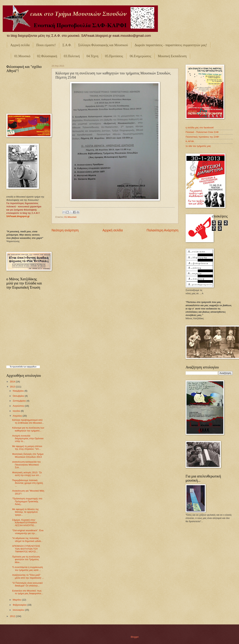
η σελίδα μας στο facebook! (200, 128)
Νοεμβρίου (19, 391)
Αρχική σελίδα (20, 45)
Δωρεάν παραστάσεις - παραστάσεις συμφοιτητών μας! (171, 45)
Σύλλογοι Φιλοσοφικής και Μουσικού (103, 45)
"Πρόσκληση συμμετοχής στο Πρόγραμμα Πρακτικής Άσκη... (27, 501)
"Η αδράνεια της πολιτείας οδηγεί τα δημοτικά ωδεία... (27, 540)
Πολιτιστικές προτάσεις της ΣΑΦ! (202, 137)
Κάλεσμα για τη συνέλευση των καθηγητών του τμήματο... (28, 429)
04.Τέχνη (92, 56)
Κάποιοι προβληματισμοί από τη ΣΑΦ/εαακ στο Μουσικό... (28, 421)
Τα (11, 367)
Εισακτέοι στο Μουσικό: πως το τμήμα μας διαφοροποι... (28, 592)
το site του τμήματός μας (198, 146)
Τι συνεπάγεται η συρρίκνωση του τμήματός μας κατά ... (27, 569)
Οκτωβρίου (19, 396)
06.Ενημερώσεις (140, 56)
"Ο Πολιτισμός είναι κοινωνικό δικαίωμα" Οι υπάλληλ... (27, 584)
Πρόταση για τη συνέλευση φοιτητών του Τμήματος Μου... (26, 559)
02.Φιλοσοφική (47, 56)
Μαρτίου (17, 600)
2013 (13, 387)
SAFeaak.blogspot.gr (18, 216)
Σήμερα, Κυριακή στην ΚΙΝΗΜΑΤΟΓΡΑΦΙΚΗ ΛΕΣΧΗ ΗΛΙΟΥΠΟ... (24, 523)
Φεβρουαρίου (20, 605)
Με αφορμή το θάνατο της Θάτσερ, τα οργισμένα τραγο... (25, 512)
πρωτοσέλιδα (17, 367)
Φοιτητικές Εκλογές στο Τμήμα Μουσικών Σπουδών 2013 (28, 455)
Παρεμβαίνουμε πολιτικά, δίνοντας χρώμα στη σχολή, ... (28, 483)
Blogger (135, 637)
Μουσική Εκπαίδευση (172, 56)
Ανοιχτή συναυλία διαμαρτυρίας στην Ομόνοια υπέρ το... (28, 439)
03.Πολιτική (72, 56)
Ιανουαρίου (19, 610)
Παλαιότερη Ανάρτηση (163, 230)
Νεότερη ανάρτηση (65, 230)
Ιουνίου (17, 411)
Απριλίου (18, 416)
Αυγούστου (19, 406)
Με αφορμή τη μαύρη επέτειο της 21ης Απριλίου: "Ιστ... (27, 448)
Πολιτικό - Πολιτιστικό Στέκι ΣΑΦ (202, 132)
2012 (13, 616)
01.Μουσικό (22, 56)
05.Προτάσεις (114, 56)
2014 (13, 382)
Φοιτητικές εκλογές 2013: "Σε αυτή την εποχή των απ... (27, 474)
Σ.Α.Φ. (67, 45)
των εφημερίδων (30, 367)
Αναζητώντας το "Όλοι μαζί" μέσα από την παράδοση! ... (28, 576)
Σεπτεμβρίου (20, 401)
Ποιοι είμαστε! (46, 45)
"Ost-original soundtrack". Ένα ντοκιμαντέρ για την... (28, 532)
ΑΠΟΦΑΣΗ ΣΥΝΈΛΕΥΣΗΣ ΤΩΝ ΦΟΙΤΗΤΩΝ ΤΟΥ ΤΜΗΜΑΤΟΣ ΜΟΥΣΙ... (26, 549)
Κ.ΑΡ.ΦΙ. (190, 141)
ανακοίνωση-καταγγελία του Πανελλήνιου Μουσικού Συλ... (26, 465)
